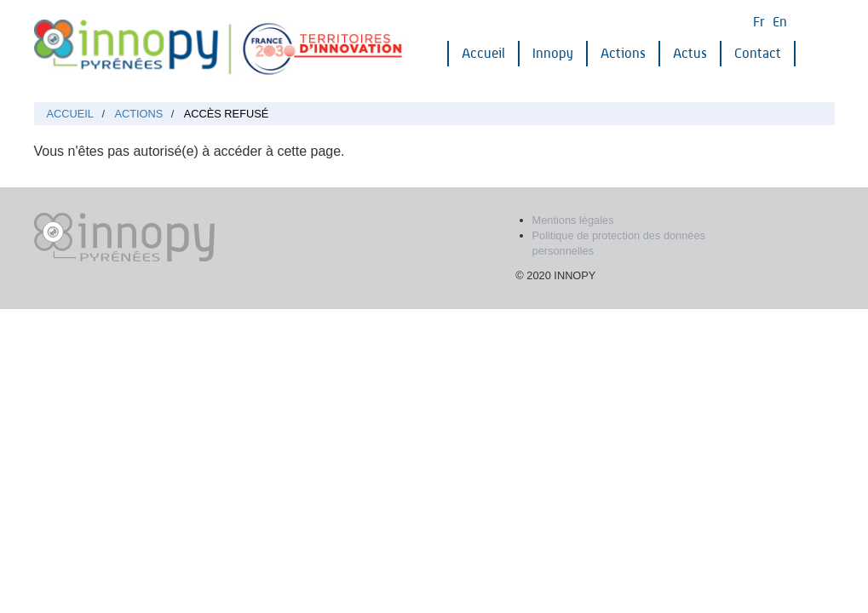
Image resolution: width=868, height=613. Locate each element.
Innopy (553, 53)
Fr (759, 22)
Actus (690, 53)
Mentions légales (573, 220)
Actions (623, 53)
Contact (758, 53)
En (780, 22)
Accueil (483, 53)
